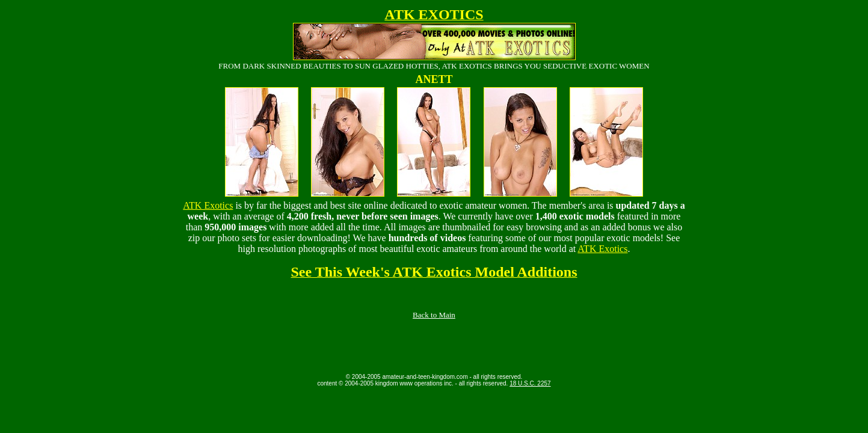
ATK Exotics (208, 205)
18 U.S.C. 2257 (530, 383)
